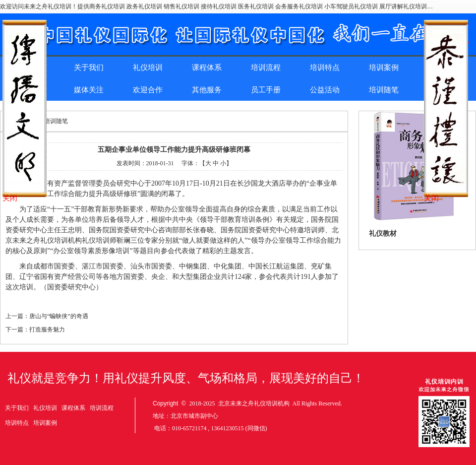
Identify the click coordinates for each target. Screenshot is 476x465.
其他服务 (207, 90)
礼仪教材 (383, 233)
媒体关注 (89, 90)
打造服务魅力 (47, 330)
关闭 (10, 198)
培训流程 (266, 67)
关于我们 (89, 67)
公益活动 (325, 90)
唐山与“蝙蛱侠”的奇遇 (59, 316)
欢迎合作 (148, 90)
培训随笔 (384, 90)
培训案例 (384, 67)
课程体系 (207, 67)
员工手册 (266, 90)
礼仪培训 (148, 67)
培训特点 (325, 67)
